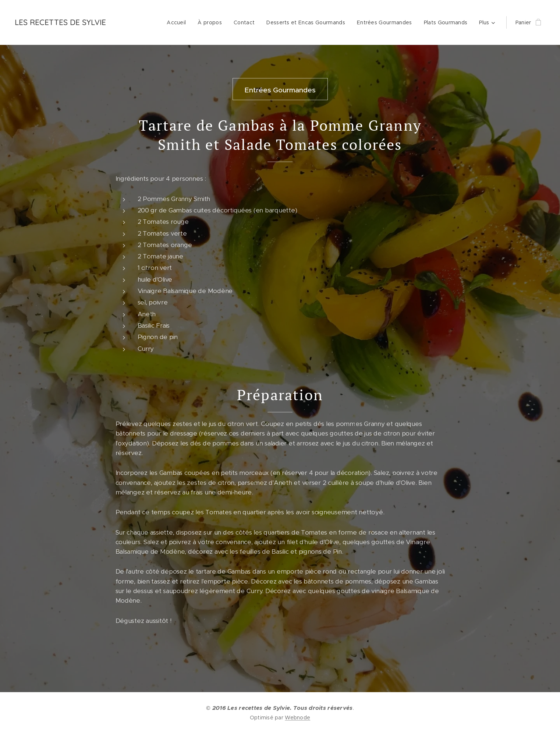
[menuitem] (178, 22)
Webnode (297, 718)
